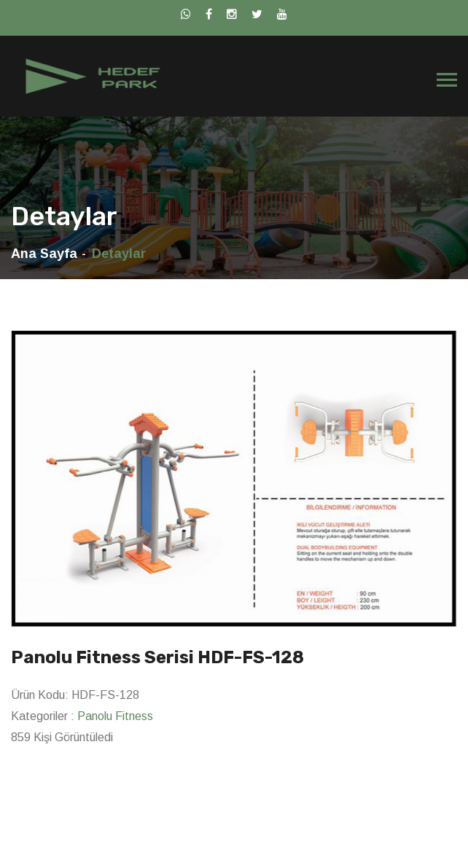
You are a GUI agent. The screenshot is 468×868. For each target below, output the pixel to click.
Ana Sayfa (44, 254)
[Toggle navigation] (447, 80)
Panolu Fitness (115, 716)
